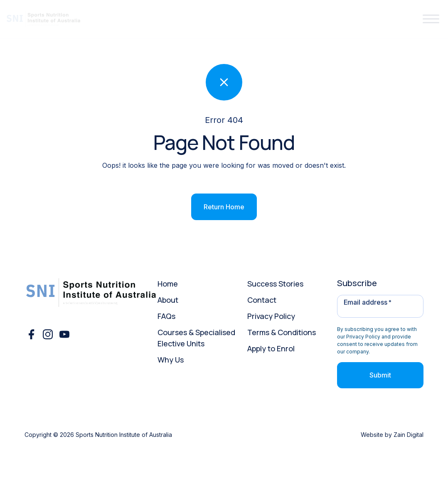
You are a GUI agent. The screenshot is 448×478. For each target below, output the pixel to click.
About (168, 300)
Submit (380, 375)
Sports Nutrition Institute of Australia (124, 435)
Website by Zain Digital (392, 435)
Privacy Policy (271, 316)
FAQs (166, 316)
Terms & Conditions (282, 332)
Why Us (171, 360)
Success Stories (275, 284)
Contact (262, 300)
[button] (431, 19)
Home (168, 284)
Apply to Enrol (271, 348)
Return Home (224, 207)
